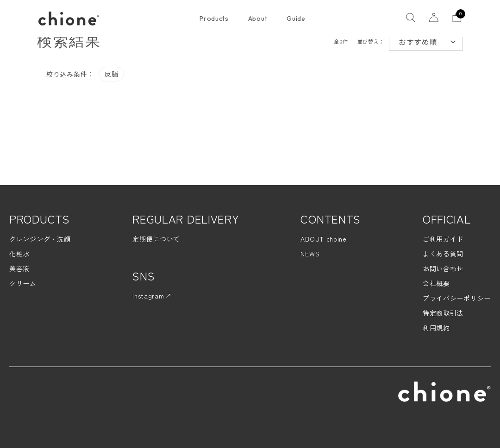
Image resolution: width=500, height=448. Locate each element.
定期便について (156, 239)
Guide (296, 19)
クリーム (23, 283)
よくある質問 (443, 254)
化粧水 (19, 254)
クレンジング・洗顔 (40, 239)
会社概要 (436, 283)
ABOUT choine (323, 239)
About (258, 19)
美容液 (19, 268)
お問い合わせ (443, 268)
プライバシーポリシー (457, 298)
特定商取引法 (443, 313)
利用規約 (436, 328)
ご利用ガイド (443, 239)
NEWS (310, 254)
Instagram (151, 296)
